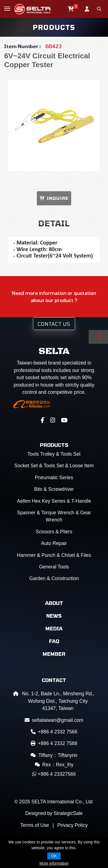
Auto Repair (54, 543)
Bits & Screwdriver (54, 489)
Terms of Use (35, 825)
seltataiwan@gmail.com (54, 720)
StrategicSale (68, 813)
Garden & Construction (54, 578)
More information (54, 863)
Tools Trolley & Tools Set (54, 454)
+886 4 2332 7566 (54, 732)
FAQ (54, 641)
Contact (54, 680)
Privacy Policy (73, 825)
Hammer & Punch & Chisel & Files (54, 555)
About (54, 603)
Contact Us (54, 324)
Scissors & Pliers (54, 532)
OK (54, 856)
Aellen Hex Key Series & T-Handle (54, 501)
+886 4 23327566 (54, 774)
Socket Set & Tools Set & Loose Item (54, 466)
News (54, 616)
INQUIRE (54, 198)
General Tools (54, 567)
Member (54, 654)
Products (54, 445)
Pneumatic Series (54, 478)
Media (54, 628)
